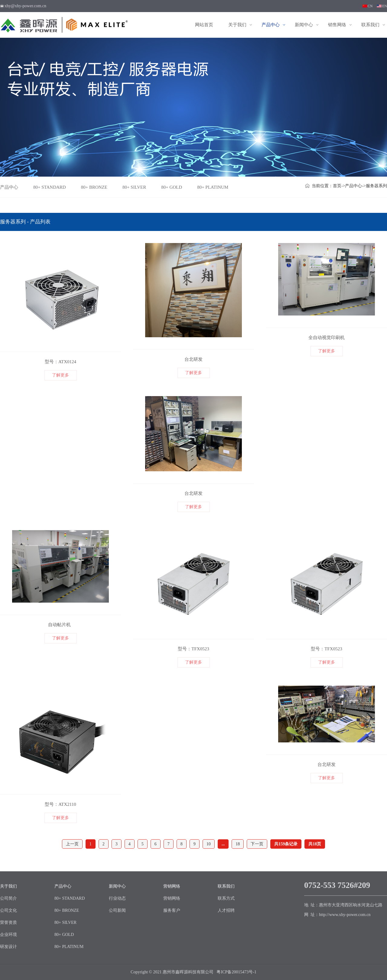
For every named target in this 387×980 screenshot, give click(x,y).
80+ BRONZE (94, 187)
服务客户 (172, 910)
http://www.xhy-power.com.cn (345, 915)
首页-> (339, 186)
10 (209, 844)
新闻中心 (304, 25)
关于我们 (237, 25)
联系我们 (370, 25)
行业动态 (117, 898)
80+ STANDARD (50, 187)
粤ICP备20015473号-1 (236, 972)
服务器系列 (376, 186)
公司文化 (8, 910)
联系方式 (226, 898)
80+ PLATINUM (213, 187)
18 (238, 844)
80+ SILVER (134, 187)
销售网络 (337, 25)
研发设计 (8, 947)
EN (385, 6)
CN (370, 6)
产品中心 (271, 25)
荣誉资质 (8, 922)
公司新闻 (117, 910)
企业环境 (8, 935)
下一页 (257, 844)
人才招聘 (226, 910)
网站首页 (204, 25)
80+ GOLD (172, 187)
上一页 (72, 844)
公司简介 (8, 898)
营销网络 (172, 886)
